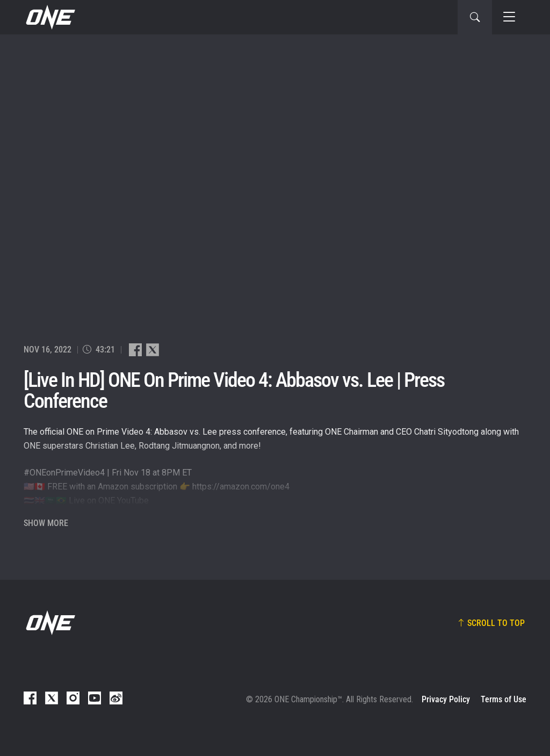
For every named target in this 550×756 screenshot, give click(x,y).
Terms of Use (504, 699)
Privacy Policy (446, 699)
